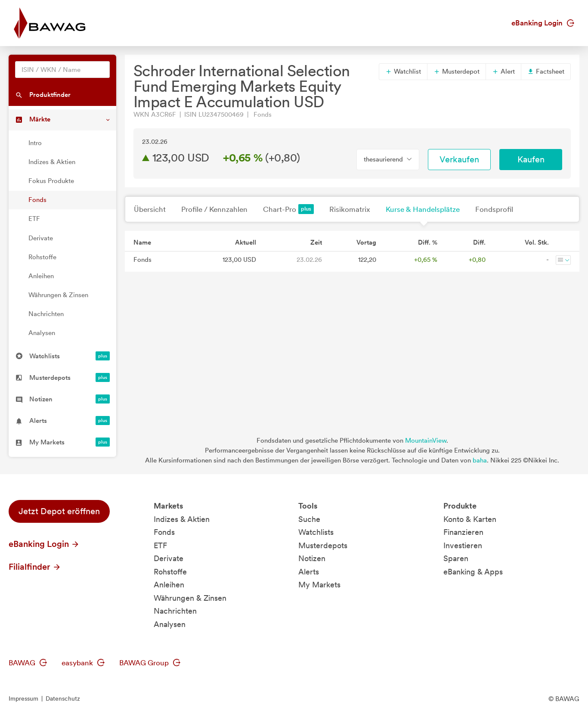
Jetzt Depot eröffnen (59, 511)
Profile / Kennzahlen (214, 209)
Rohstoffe (42, 257)
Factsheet (546, 71)
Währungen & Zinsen (58, 295)
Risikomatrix (350, 209)
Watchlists (316, 532)
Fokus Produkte (51, 181)
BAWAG (28, 663)
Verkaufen (459, 159)
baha (480, 460)
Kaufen (531, 159)
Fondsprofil (494, 209)
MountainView (426, 441)
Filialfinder (35, 567)
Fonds (37, 200)
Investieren (463, 545)
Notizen (312, 558)
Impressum (23, 698)
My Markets (319, 585)
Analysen (42, 333)
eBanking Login (543, 23)
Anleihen (41, 276)
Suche (309, 519)
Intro (35, 143)
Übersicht (150, 209)
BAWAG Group (150, 663)
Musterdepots (323, 545)
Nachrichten (46, 314)
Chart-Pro (288, 209)
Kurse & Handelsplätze (423, 209)
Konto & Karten (470, 519)
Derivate (41, 238)
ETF (34, 219)
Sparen (456, 558)
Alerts (309, 572)
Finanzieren (463, 532)
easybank (83, 663)
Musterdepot (456, 71)
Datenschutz (63, 698)
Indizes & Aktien (52, 162)
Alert (503, 71)
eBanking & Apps (473, 572)
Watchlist (403, 71)
